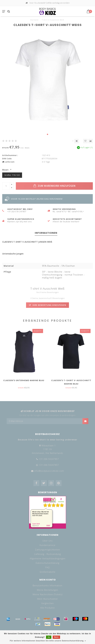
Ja (49, 637)
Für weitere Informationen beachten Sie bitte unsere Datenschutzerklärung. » (48, 641)
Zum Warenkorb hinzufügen (54, 186)
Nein (56, 637)
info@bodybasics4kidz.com (49, 471)
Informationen (46, 233)
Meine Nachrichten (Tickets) (48, 594)
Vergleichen (47, 603)
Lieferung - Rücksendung (48, 554)
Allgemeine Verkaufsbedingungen (48, 559)
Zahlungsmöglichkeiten (47, 550)
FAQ (48, 567)
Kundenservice (47, 545)
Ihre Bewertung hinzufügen (47, 305)
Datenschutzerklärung (47, 563)
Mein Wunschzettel (47, 599)
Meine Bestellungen (48, 590)
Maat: (7, 170)
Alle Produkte (47, 608)
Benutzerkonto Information (47, 586)
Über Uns (48, 541)
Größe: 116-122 (12, 175)
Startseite (34, 20)
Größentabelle (47, 572)
